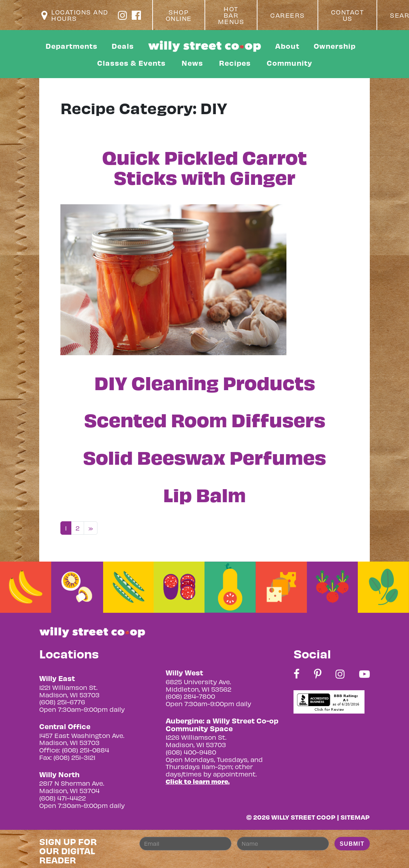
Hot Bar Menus (231, 15)
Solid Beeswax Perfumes (204, 457)
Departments (72, 46)
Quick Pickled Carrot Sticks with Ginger (204, 167)
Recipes (235, 63)
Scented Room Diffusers (205, 419)
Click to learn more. (198, 781)
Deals (123, 46)
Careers (288, 15)
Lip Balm (204, 494)
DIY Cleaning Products (205, 382)
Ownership (335, 46)
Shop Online (179, 15)
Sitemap (355, 817)
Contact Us (348, 15)
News (192, 63)
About (287, 46)
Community (289, 63)
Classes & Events (131, 63)
